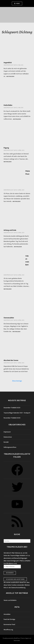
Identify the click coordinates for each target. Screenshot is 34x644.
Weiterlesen (10, 76)
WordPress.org (8, 630)
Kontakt (6, 442)
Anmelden (7, 614)
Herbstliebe (8, 105)
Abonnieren (10, 573)
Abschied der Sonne (11, 360)
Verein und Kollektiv (10, 600)
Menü (18, 3)
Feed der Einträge (9, 619)
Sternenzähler (9, 318)
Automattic (17, 641)
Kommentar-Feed (9, 624)
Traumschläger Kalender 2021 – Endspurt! (17, 413)
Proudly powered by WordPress (11, 638)
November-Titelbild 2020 (12, 418)
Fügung (6, 148)
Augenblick (8, 63)
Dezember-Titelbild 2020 (12, 408)
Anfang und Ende (10, 230)
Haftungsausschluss (10, 447)
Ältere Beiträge (17, 381)
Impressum (7, 432)
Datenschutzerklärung (18, 588)
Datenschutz (8, 437)
